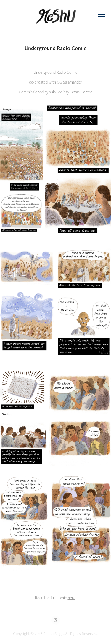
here (72, 598)
